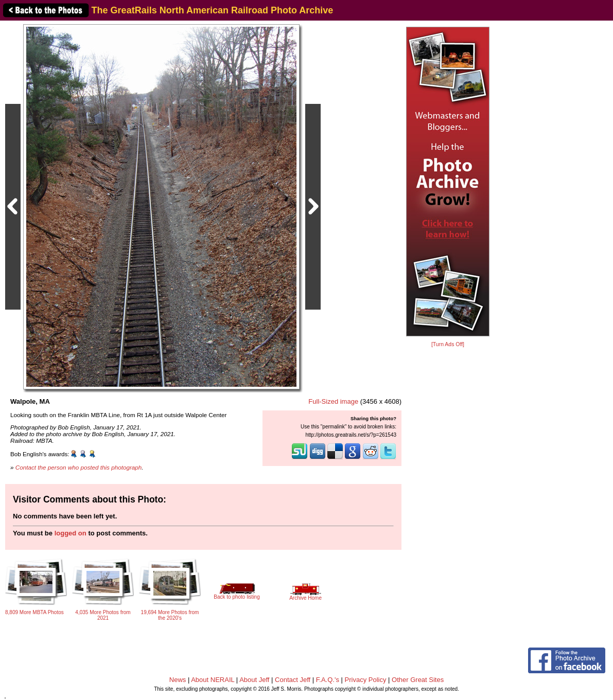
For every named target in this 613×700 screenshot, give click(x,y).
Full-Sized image (333, 401)
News (178, 680)
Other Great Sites (418, 680)
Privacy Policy (366, 680)
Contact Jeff (293, 680)
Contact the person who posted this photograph (79, 467)
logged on (71, 533)
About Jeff (254, 680)
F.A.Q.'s (328, 680)
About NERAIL (213, 680)
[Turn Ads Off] (448, 344)
